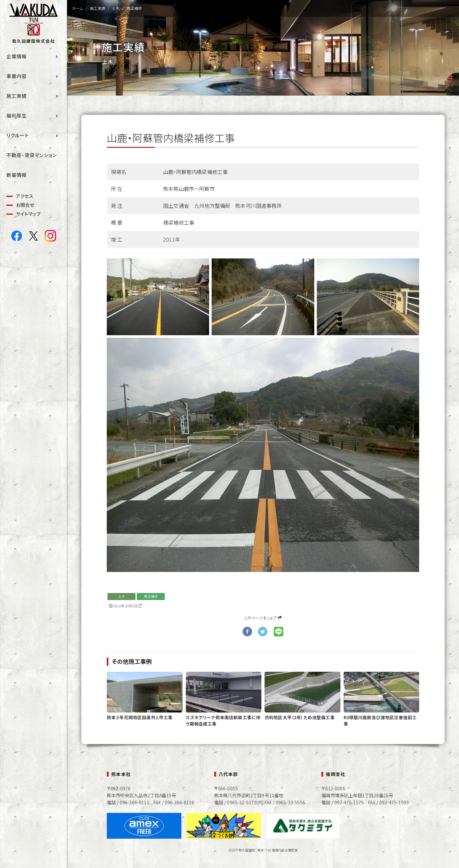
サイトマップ (28, 214)
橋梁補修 (151, 596)
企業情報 (17, 56)
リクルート (18, 135)
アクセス (25, 196)
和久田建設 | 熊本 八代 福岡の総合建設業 (268, 850)
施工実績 (17, 96)
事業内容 (17, 76)
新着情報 (17, 175)
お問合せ (25, 205)
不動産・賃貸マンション (32, 155)
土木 (121, 596)
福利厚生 (17, 116)
